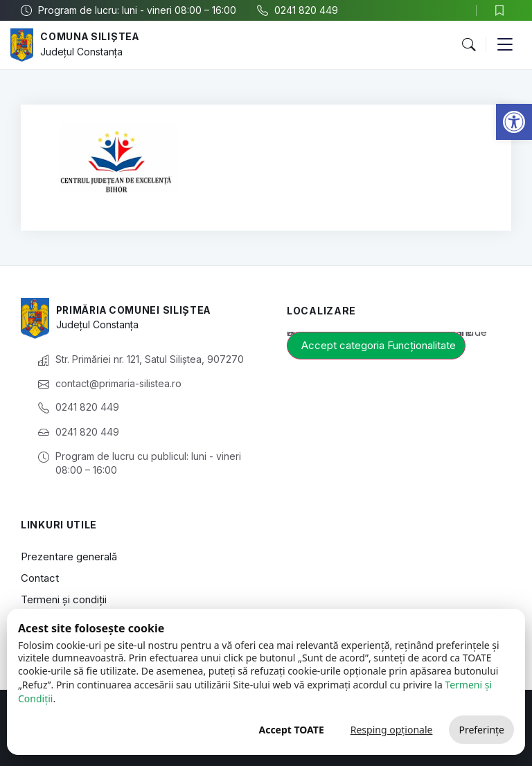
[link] (514, 122)
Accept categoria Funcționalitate (379, 345)
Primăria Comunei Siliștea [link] (136, 310)
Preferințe (481, 730)
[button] (468, 45)
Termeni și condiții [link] (64, 599)
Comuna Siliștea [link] (91, 37)
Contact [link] (40, 578)
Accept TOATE (291, 730)
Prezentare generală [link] (69, 556)
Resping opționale (392, 730)
